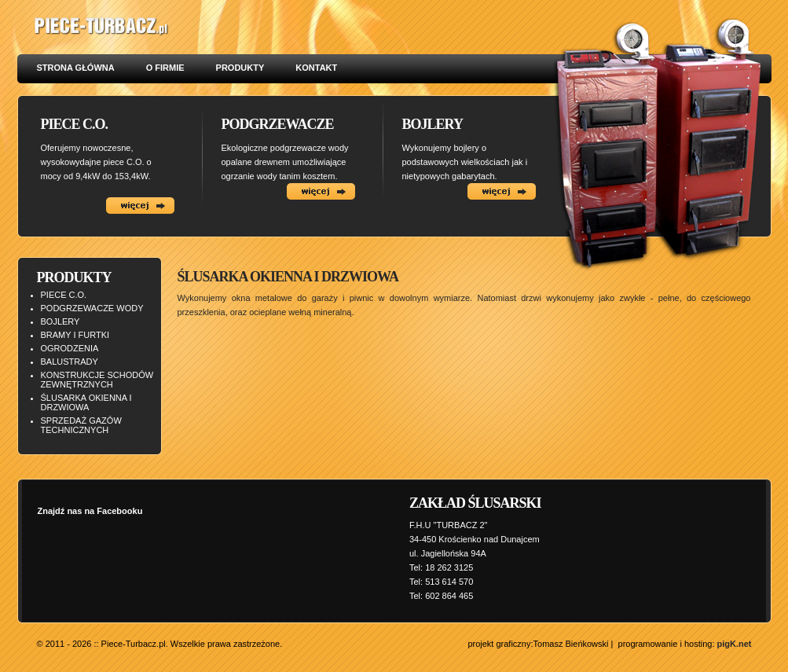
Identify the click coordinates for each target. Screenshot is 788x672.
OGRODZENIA (70, 348)
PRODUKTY (240, 68)
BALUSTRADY (70, 362)
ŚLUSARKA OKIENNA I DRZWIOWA (86, 402)
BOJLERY (60, 321)
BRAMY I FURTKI (75, 335)
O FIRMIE (165, 68)
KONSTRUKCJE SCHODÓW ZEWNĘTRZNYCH (97, 380)
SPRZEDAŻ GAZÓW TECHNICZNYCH (81, 425)
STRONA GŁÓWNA (76, 68)
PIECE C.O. (64, 295)
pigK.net (735, 644)
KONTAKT (316, 68)
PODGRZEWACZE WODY (92, 308)
